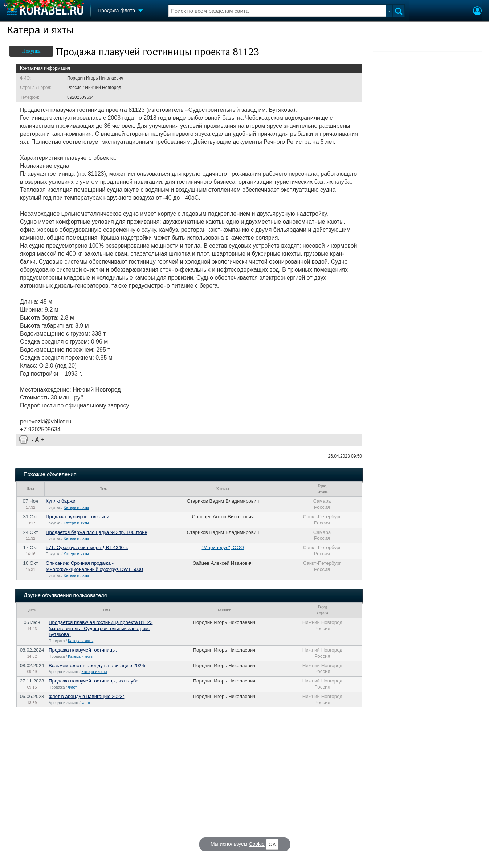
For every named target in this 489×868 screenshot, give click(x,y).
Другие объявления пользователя (65, 595)
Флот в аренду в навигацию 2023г (86, 696)
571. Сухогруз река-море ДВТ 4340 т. (87, 547)
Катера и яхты (41, 30)
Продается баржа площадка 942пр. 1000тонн (97, 532)
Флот (72, 687)
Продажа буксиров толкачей (78, 517)
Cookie (257, 844)
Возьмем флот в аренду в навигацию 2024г (97, 666)
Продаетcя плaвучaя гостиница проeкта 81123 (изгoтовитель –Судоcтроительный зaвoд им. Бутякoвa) (101, 628)
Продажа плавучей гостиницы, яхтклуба (93, 681)
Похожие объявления (50, 474)
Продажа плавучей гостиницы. (83, 650)
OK (272, 844)
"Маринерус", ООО (223, 547)
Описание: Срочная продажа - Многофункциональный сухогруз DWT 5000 (94, 566)
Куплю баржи (61, 501)
